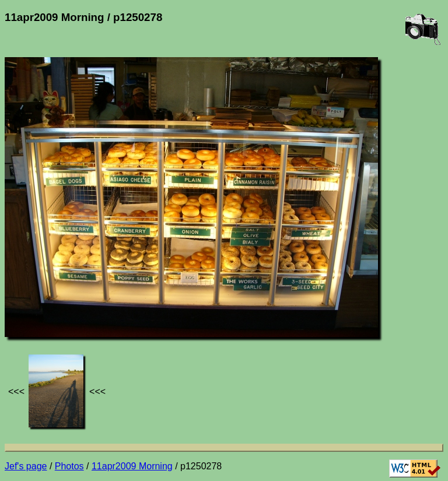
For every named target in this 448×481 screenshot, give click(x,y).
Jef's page (26, 466)
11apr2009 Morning (132, 466)
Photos (69, 466)
